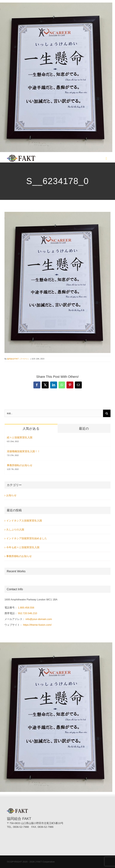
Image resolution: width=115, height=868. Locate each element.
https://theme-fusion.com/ (37, 625)
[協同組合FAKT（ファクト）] (21, 156)
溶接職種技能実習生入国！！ (23, 451)
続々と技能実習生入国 (20, 438)
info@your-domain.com (39, 619)
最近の (84, 429)
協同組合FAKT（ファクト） (18, 359)
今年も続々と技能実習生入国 (23, 547)
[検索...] (54, 413)
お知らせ (11, 495)
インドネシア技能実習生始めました (27, 538)
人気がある (31, 429)
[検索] (107, 413)
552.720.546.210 (28, 613)
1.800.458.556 (26, 608)
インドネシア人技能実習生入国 (24, 521)
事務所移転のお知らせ (20, 465)
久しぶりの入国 (15, 530)
